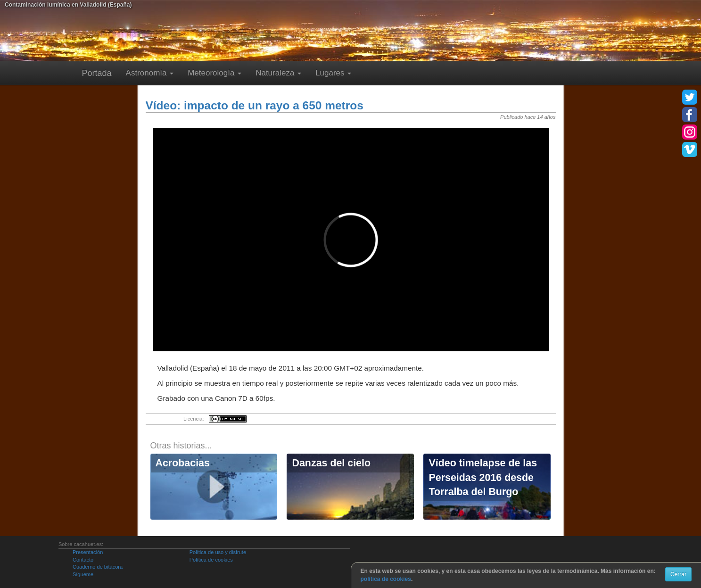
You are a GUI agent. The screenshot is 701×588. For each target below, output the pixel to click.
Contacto (83, 560)
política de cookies (386, 579)
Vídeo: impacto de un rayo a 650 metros (255, 105)
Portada (97, 73)
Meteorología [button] (214, 73)
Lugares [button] (333, 73)
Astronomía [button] (150, 73)
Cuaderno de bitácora (98, 567)
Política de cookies (211, 560)
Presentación (88, 552)
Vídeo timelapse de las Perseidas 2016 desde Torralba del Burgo (483, 477)
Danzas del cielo (331, 463)
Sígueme (83, 574)
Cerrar (678, 574)
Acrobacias (183, 463)
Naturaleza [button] (278, 73)
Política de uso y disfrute (218, 552)
